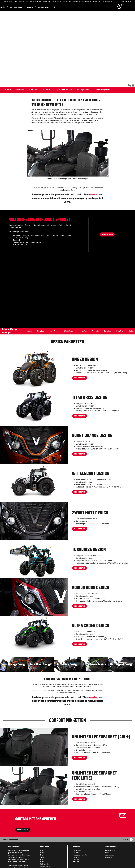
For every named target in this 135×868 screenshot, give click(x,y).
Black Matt (84, 331)
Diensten (4, 7)
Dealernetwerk (17, 7)
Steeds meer (97, 2)
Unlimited (8, 90)
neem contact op (80, 606)
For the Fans (67, 2)
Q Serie (42, 860)
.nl (128, 2)
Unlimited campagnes (102, 90)
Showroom (38, 2)
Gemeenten (33, 90)
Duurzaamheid (57, 2)
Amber (30, 331)
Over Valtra (29, 2)
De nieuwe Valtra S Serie (10, 2)
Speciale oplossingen (64, 90)
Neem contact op (80, 378)
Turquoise (96, 331)
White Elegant (69, 331)
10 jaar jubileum (83, 90)
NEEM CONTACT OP (23, 830)
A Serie (42, 851)
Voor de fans (76, 857)
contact (94, 195)
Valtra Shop (76, 862)
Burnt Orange (54, 331)
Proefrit (107, 853)
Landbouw (20, 90)
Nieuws (21, 2)
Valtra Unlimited (45, 866)
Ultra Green (120, 331)
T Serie (42, 857)
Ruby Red (108, 331)
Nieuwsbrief (108, 857)
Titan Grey (41, 331)
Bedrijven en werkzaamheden (82, 2)
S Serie (42, 862)
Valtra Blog (47, 2)
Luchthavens (47, 90)
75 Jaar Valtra (108, 2)
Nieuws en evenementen (80, 855)
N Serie (42, 855)
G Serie (42, 853)
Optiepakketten (45, 864)
